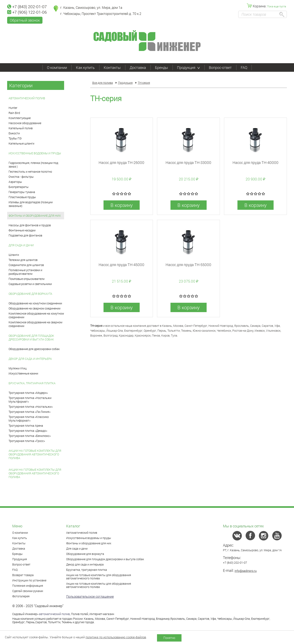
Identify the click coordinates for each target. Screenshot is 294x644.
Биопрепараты (19, 187)
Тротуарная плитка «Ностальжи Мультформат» (30, 400)
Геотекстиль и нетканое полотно (30, 172)
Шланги (14, 255)
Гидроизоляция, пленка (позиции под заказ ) (33, 165)
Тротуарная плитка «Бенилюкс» (30, 436)
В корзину (122, 205)
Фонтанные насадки (22, 230)
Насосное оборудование (25, 123)
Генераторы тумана (22, 192)
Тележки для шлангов (23, 260)
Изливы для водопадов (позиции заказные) (31, 204)
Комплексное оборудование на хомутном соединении (36, 315)
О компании (57, 67)
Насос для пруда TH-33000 (188, 162)
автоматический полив (54, 614)
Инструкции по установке (29, 580)
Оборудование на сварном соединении (35, 308)
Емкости (14, 133)
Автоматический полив (27, 98)
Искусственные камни (23, 373)
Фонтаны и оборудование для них (35, 216)
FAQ (244, 67)
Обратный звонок (25, 20)
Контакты (112, 67)
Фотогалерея (21, 596)
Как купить (85, 67)
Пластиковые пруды (22, 197)
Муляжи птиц (18, 368)
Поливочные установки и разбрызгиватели (25, 272)
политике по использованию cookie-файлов (116, 637)
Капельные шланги (21, 143)
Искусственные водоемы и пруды (35, 153)
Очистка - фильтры (21, 177)
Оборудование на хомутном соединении (35, 303)
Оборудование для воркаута (30, 294)
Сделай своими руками (28, 591)
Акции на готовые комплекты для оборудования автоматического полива (35, 454)
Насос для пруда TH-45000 (121, 265)
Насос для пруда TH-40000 (256, 162)
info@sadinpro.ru (246, 571)
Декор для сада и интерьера (30, 359)
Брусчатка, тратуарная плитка (32, 383)
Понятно (169, 638)
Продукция (188, 67)
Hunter (13, 108)
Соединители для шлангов (26, 265)
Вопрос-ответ (220, 67)
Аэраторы (15, 182)
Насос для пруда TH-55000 (188, 265)
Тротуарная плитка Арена (26, 426)
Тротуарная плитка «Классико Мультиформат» (29, 419)
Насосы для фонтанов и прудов (30, 225)
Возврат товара (23, 575)
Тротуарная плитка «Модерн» (28, 393)
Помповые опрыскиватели (27, 279)
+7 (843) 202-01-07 (27, 7)
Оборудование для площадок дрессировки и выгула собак (31, 337)
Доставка (138, 67)
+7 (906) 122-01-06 (27, 12)
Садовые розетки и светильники (30, 284)
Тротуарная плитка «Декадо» (28, 431)
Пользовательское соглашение (90, 596)
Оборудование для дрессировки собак (34, 349)
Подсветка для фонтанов (25, 235)
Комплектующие (20, 118)
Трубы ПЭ (15, 138)
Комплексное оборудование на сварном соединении (35, 324)
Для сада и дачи (21, 245)
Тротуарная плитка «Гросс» (27, 441)
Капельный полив (21, 128)
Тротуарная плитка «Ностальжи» (31, 407)
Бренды (161, 67)
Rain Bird (14, 113)
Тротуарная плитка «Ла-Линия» (30, 412)
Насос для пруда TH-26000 (121, 162)
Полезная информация (28, 586)
